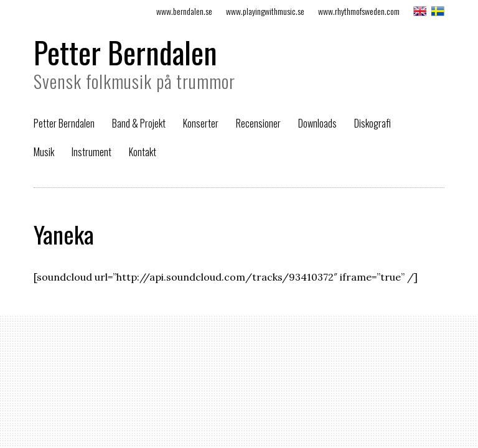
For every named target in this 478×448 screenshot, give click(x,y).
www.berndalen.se (184, 11)
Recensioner (258, 123)
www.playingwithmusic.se (265, 11)
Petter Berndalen (125, 52)
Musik (44, 152)
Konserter (201, 123)
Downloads (317, 123)
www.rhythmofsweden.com (359, 11)
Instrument (91, 152)
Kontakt (143, 152)
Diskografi (373, 123)
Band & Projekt (139, 123)
